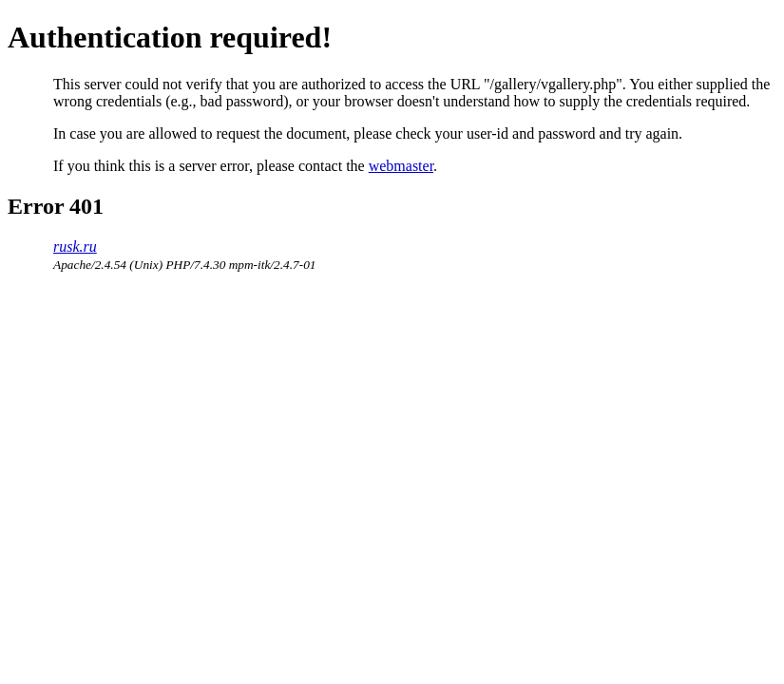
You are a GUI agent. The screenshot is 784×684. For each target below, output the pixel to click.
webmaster (401, 166)
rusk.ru (75, 247)
